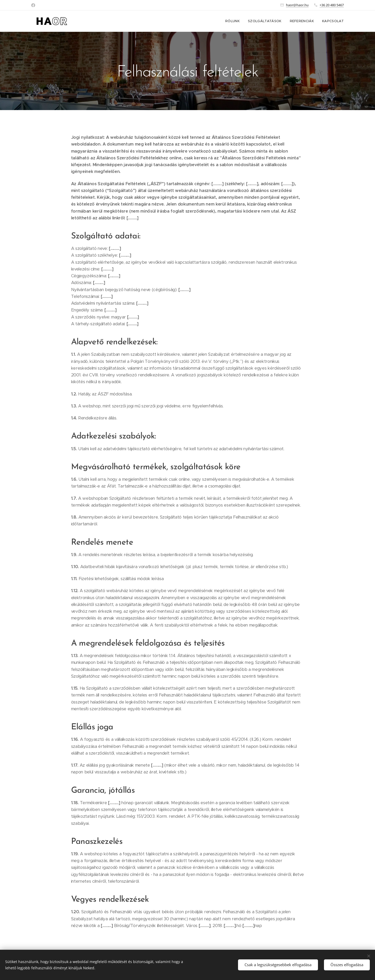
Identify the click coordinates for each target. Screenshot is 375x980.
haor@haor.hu (297, 5)
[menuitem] (234, 21)
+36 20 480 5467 (332, 5)
